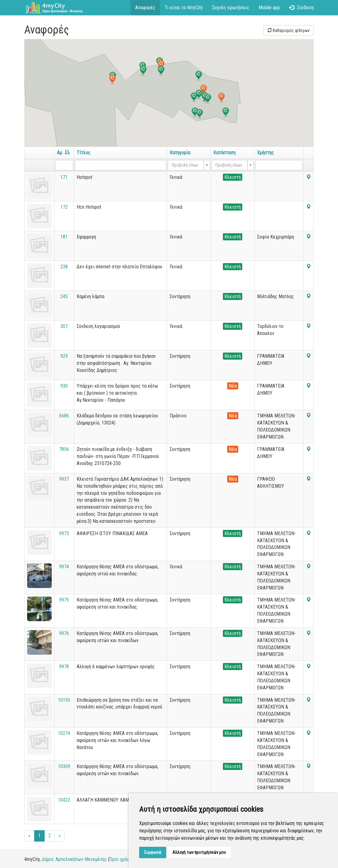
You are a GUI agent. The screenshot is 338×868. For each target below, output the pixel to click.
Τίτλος (84, 153)
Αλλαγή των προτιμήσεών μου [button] (199, 852)
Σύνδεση (301, 8)
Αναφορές (145, 8)
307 (64, 326)
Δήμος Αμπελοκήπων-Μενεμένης (74, 859)
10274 (64, 733)
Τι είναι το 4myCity (184, 8)
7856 (64, 449)
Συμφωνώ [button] (153, 852)
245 (64, 296)
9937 (64, 479)
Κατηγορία (180, 153)
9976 (64, 633)
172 (64, 207)
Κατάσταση (224, 153)
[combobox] (189, 165)
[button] (194, 97)
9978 (64, 667)
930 (64, 386)
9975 (64, 600)
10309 (64, 766)
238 (64, 267)
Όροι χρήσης (122, 859)
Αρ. (63, 153)
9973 (64, 533)
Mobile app (269, 8)
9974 (64, 567)
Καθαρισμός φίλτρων (289, 30)
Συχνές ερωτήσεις (231, 8)
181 (64, 237)
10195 (64, 700)
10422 (64, 800)
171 (64, 177)
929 (64, 356)
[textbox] (187, 165)
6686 (64, 416)
